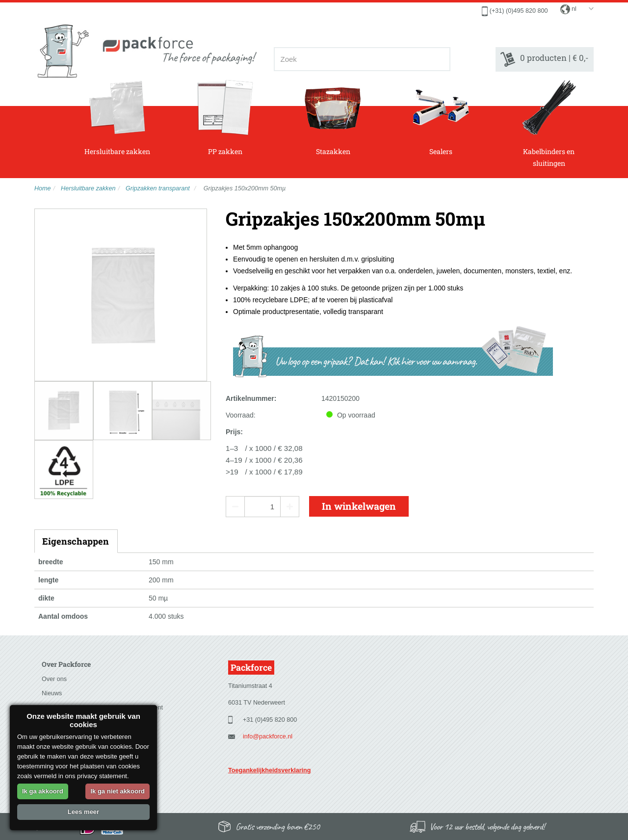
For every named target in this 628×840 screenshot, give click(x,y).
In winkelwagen (359, 506)
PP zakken (225, 118)
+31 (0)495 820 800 (270, 720)
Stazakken (333, 118)
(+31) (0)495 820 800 (519, 11)
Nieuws (52, 693)
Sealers (441, 118)
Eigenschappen (76, 541)
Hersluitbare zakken (117, 118)
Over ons (54, 679)
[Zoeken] (440, 59)
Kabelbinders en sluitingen (549, 124)
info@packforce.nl (268, 736)
